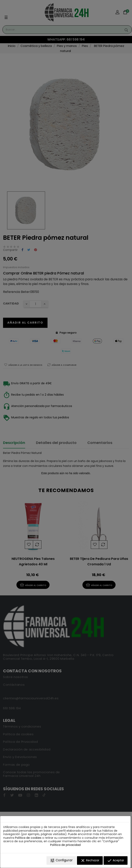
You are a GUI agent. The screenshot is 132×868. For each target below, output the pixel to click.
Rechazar (90, 860)
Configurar (61, 860)
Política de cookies (28, 838)
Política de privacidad (65, 845)
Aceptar (116, 860)
